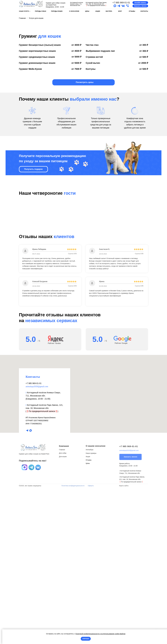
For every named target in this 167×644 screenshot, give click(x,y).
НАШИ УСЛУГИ (24, 11)
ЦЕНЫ (87, 11)
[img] (31, 4)
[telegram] (27, 583)
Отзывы (89, 613)
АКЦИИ (98, 11)
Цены (88, 616)
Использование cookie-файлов (114, 634)
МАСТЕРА (109, 11)
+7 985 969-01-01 (121, 3)
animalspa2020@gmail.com (37, 539)
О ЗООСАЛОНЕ (74, 11)
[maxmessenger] (31, 583)
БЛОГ (120, 11)
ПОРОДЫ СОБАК (41, 11)
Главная (22, 18)
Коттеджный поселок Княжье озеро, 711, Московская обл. (77, 4)
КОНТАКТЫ (144, 11)
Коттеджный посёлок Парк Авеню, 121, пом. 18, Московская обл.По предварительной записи (96, 4)
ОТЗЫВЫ (132, 11)
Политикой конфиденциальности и (88, 634)
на (102, 634)
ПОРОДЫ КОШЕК (57, 11)
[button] (140, 3)
